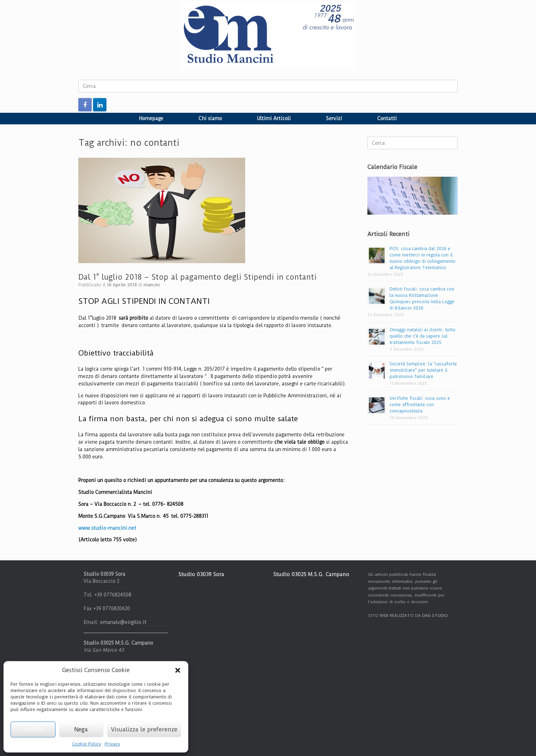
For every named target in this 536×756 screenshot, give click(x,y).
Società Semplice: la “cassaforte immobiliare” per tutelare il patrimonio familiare (423, 370)
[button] (178, 670)
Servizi (334, 118)
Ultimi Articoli (274, 118)
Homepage (151, 118)
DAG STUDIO (435, 615)
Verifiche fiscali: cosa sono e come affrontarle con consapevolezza (420, 405)
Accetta (33, 729)
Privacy (112, 744)
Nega (81, 729)
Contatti (387, 118)
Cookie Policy (87, 744)
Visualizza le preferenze (144, 729)
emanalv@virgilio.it (123, 622)
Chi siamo (210, 118)
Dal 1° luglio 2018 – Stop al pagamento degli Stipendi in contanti (197, 277)
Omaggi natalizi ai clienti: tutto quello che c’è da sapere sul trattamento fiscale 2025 (423, 336)
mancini (152, 285)
